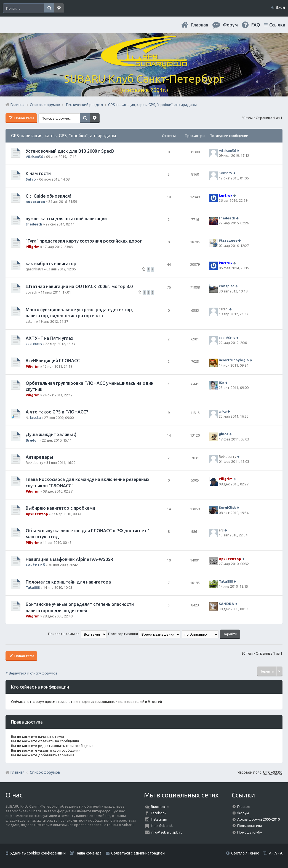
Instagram (159, 819)
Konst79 (225, 173)
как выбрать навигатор (51, 264)
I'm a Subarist (162, 826)
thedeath (34, 224)
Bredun (32, 440)
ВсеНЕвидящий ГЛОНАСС (53, 361)
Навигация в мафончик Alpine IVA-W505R (69, 559)
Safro (31, 179)
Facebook (159, 813)
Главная (200, 25)
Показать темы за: (77, 634)
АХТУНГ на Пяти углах (49, 338)
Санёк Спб (35, 565)
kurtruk (226, 195)
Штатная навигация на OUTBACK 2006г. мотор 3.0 (79, 286)
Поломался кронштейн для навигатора (68, 582)
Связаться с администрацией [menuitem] (138, 853)
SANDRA (226, 604)
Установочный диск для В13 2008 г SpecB (70, 151)
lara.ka (35, 418)
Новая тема (24, 118)
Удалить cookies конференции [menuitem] (38, 853)
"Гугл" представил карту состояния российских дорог (84, 241)
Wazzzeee (228, 240)
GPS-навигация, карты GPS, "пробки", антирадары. (64, 136)
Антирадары (39, 457)
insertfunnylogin (234, 360)
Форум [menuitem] (230, 25)
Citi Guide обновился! (48, 196)
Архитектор (37, 514)
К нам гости (38, 173)
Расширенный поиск (59, 8)
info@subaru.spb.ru (167, 832)
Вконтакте (160, 807)
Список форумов (45, 772)
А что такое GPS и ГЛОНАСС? (57, 412)
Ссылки (277, 25)
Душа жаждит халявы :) (51, 434)
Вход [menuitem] (281, 7)
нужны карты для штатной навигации (66, 219)
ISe (222, 383)
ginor (224, 434)
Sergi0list (227, 508)
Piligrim (33, 247)
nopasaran (35, 201)
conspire (227, 286)
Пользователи (250, 826)
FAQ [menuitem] (256, 25)
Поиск (49, 8)
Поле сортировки (144, 634)
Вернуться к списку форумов (33, 673)
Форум (243, 813)
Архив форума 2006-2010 (258, 819)
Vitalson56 (34, 157)
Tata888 (33, 587)
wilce (223, 411)
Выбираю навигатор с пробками (60, 508)
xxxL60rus (34, 344)
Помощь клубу (250, 832)
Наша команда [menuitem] (89, 853)
